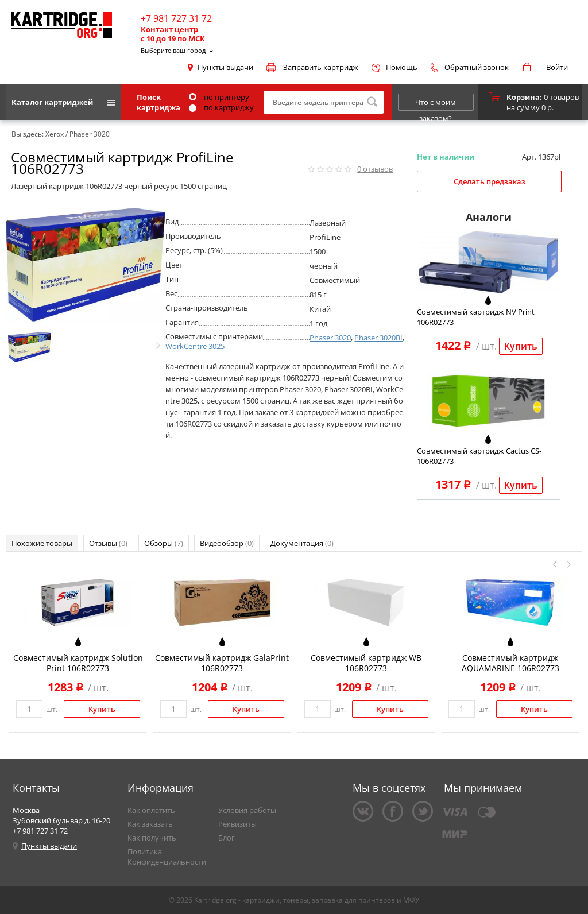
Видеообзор (227, 543)
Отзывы (108, 543)
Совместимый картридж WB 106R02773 (366, 663)
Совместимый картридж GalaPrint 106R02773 (222, 663)
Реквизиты (237, 824)
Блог (227, 838)
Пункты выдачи (225, 67)
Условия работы (247, 810)
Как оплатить (151, 810)
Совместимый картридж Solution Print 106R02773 (78, 663)
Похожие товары (42, 543)
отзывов (375, 169)
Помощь (402, 67)
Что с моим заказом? (436, 104)
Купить (521, 346)
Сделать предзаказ (490, 181)
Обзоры (164, 543)
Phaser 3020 (330, 338)
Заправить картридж (321, 67)
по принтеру (219, 97)
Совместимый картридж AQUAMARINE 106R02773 (510, 663)
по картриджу (221, 107)
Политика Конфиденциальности (167, 857)
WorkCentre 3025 (195, 346)
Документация (302, 543)
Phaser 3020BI (378, 338)
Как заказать (150, 824)
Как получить (152, 838)
